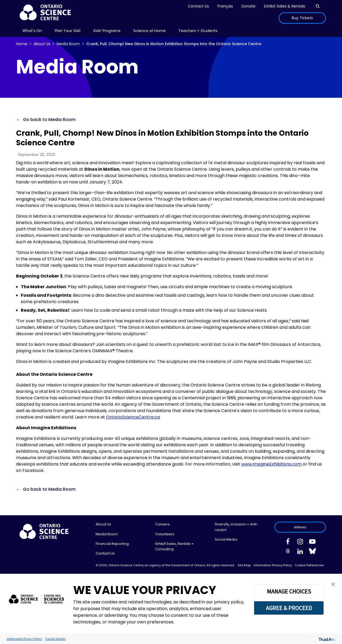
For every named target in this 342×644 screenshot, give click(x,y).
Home (22, 44)
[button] (333, 584)
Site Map (244, 565)
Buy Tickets (302, 18)
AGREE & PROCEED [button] (289, 608)
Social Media (226, 539)
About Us (42, 44)
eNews (300, 527)
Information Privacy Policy (273, 565)
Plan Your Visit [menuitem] (68, 31)
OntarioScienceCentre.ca (133, 417)
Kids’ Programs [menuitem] (107, 31)
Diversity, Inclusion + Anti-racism (237, 527)
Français (225, 6)
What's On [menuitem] (32, 31)
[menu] (32, 31)
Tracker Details (55, 639)
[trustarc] (326, 639)
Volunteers (165, 534)
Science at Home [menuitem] (149, 31)
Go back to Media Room (49, 120)
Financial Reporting (112, 544)
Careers (162, 524)
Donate (248, 6)
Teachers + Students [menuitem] (198, 31)
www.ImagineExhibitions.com (271, 464)
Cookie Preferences (309, 565)
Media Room (68, 44)
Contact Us (198, 6)
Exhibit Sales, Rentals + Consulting (174, 546)
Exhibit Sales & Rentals (285, 6)
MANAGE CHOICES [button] (289, 591)
